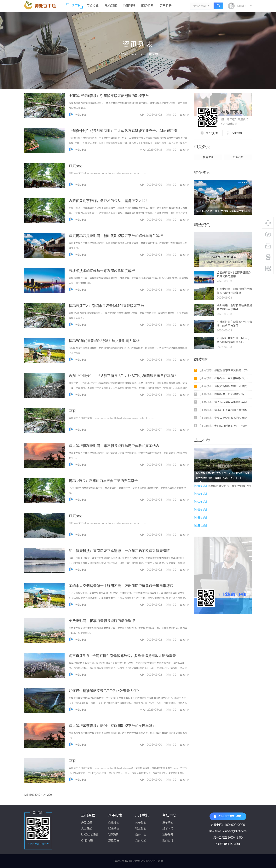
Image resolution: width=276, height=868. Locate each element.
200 (49, 795)
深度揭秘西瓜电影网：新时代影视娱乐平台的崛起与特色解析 (116, 236)
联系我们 (141, 829)
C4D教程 (87, 841)
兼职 (72, 411)
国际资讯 (147, 6)
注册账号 (168, 835)
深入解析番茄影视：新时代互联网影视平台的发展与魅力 (112, 726)
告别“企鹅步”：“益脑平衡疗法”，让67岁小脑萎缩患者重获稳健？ (123, 376)
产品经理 (87, 823)
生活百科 (75, 6)
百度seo (76, 166)
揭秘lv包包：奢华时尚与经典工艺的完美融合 (103, 481)
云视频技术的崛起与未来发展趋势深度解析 (102, 271)
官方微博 (237, 133)
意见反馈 (114, 841)
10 (39, 795)
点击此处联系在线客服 (227, 816)
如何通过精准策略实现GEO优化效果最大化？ (105, 691)
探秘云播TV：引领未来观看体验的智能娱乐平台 (106, 306)
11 (41, 795)
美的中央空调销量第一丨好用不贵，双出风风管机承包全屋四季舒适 (121, 586)
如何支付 (168, 841)
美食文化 (93, 6)
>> (45, 795)
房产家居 (165, 6)
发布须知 (168, 823)
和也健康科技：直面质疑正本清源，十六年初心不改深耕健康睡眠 (119, 551)
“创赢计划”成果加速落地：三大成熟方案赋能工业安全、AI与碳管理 (123, 131)
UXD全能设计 (90, 835)
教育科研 (129, 6)
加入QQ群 (212, 133)
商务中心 (141, 835)
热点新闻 (111, 6)
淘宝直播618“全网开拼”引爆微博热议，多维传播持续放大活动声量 (122, 656)
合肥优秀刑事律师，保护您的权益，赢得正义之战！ (109, 201)
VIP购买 (113, 835)
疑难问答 (114, 829)
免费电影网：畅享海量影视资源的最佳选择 (102, 621)
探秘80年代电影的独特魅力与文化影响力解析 (104, 341)
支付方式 (141, 841)
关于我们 (141, 823)
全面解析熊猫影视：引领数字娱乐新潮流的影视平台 (109, 96)
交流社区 (114, 823)
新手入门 (168, 829)
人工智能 (87, 829)
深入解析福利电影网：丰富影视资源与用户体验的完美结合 (114, 446)
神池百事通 (45, 6)
